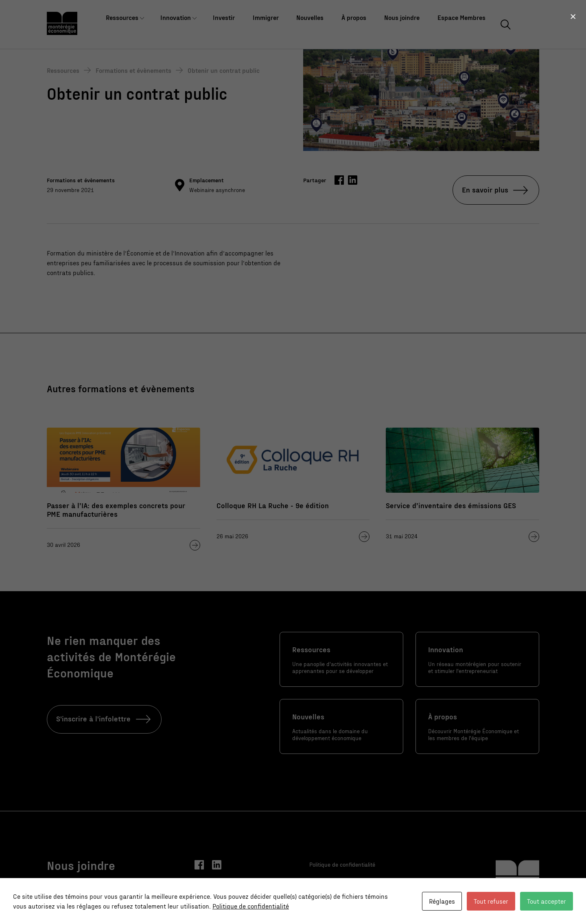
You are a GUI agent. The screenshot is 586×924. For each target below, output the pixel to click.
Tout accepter (547, 901)
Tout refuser (491, 901)
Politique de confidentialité (251, 906)
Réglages (442, 901)
